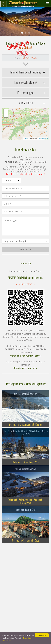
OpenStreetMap (43, 139)
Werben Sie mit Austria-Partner (26, 356)
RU (3, 3)
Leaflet (26, 139)
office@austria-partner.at (26, 368)
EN (3, 5)
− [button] (6, 115)
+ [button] (6, 111)
